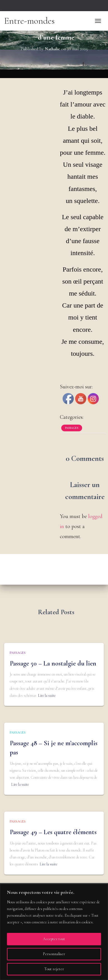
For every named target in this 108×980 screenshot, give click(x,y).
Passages (72, 428)
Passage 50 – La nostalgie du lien (53, 663)
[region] (54, 932)
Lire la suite (47, 695)
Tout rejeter (54, 969)
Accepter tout (54, 939)
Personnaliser (54, 954)
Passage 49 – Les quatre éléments (53, 832)
